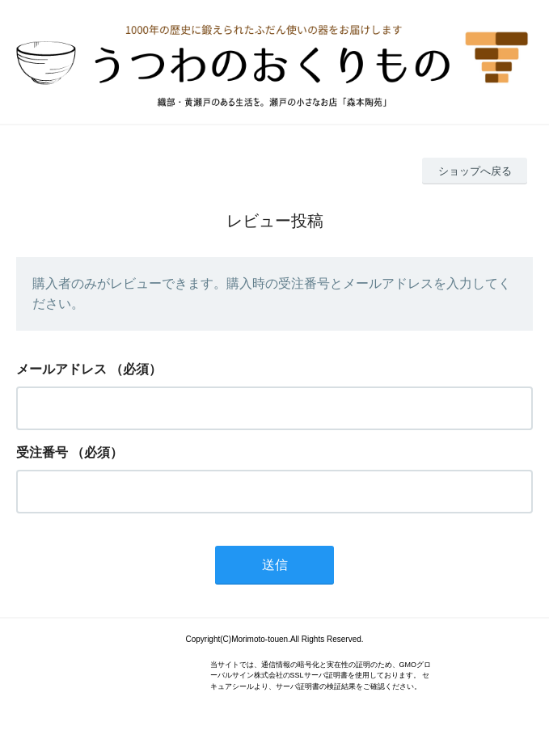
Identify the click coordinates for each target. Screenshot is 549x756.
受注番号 (42, 452)
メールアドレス (61, 369)
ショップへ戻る (475, 171)
